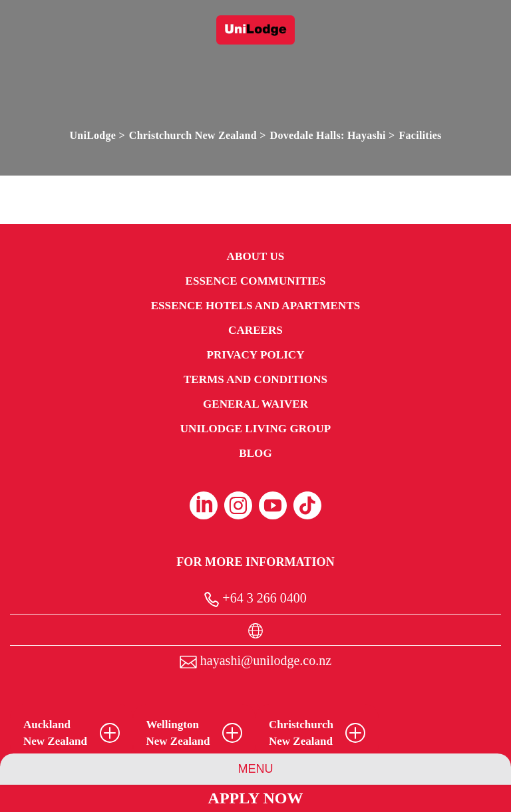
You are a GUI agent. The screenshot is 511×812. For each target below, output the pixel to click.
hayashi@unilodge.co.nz (255, 661)
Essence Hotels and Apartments (256, 306)
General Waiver (255, 404)
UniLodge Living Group (256, 429)
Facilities (421, 135)
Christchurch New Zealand (193, 135)
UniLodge (92, 135)
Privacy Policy (255, 355)
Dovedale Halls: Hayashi (328, 135)
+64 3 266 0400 (255, 599)
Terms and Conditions (255, 379)
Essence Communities (256, 281)
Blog (255, 453)
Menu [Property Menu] (256, 769)
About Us (256, 256)
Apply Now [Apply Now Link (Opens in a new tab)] (256, 798)
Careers (255, 330)
